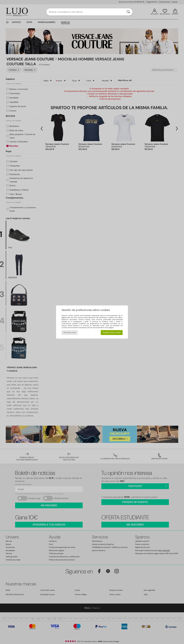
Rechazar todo (70, 332)
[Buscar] (128, 12)
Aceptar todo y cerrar (112, 332)
